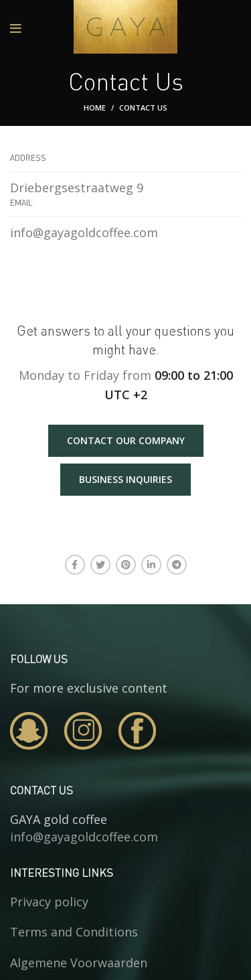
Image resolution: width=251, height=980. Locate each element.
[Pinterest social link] (126, 565)
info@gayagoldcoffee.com (84, 837)
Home (95, 108)
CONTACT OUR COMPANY (126, 440)
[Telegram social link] (177, 565)
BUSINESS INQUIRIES (125, 479)
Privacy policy (49, 902)
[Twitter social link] (100, 565)
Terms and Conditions (74, 932)
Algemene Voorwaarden (79, 963)
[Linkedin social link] (151, 565)
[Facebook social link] (75, 565)
